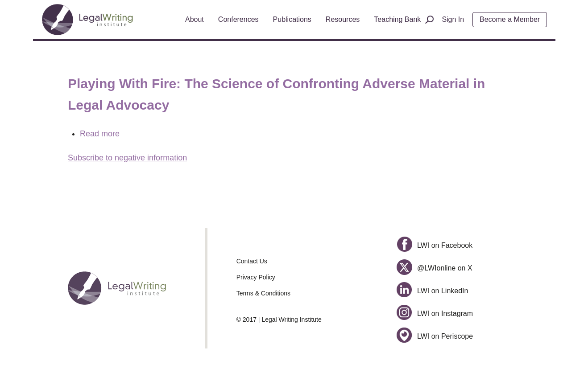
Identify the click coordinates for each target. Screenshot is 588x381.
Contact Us (252, 261)
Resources (343, 19)
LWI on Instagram (435, 313)
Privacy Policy (256, 277)
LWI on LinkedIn (432, 291)
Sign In (453, 19)
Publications (292, 19)
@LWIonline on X (434, 268)
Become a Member (510, 19)
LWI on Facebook (435, 245)
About (195, 19)
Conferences (238, 19)
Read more (100, 134)
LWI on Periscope (435, 336)
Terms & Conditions (263, 293)
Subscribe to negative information (127, 158)
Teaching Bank (397, 19)
